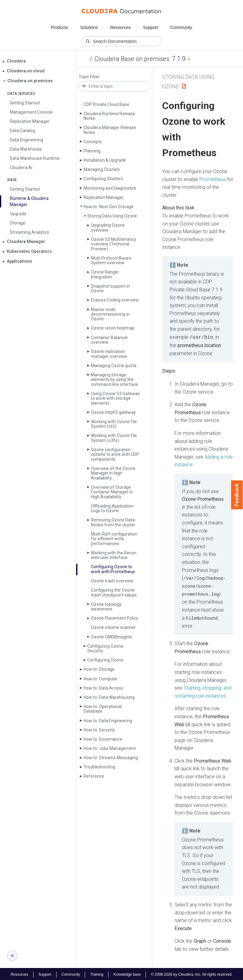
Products (59, 27)
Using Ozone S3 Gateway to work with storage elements (115, 398)
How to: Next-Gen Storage (109, 207)
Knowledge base (127, 973)
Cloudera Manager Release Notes (110, 130)
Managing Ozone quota (114, 366)
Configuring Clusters (103, 179)
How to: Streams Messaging (111, 758)
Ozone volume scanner (113, 627)
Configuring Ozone (105, 660)
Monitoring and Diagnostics (110, 188)
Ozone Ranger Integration (105, 274)
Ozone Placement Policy (115, 618)
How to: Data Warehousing (109, 697)
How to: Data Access (103, 688)
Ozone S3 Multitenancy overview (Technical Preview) (114, 244)
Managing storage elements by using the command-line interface (114, 380)
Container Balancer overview (110, 340)
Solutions (89, 27)
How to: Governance (103, 739)
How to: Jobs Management (110, 748)
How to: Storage (99, 669)
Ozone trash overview (112, 581)
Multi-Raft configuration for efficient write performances (114, 539)
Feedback (237, 495)
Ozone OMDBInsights (112, 637)
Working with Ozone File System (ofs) (114, 424)
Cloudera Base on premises (132, 59)
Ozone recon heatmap (113, 328)
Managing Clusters (102, 169)
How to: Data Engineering (108, 721)
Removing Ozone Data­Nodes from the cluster (114, 522)
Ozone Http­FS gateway (113, 412)
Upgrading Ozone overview (108, 227)
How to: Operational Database (103, 709)
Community (181, 27)
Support (151, 27)
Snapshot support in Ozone (110, 288)
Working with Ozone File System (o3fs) (114, 438)
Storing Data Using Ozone (112, 216)
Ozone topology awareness (106, 607)
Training (97, 973)
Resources (121, 27)
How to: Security (99, 730)
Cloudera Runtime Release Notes (109, 116)
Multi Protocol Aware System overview (111, 260)
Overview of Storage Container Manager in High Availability (112, 492)
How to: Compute (100, 679)
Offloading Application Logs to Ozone (112, 508)
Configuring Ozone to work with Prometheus (113, 569)
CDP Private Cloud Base (106, 104)
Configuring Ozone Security (105, 648)
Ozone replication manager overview (109, 354)
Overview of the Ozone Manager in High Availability (113, 473)
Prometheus (213, 179)
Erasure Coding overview (115, 300)
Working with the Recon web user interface (114, 555)
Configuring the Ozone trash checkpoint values (114, 592)
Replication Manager (104, 197)
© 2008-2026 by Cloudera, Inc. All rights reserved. (192, 973)
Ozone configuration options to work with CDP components (115, 454)
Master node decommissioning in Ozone (110, 314)
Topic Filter (89, 77)
